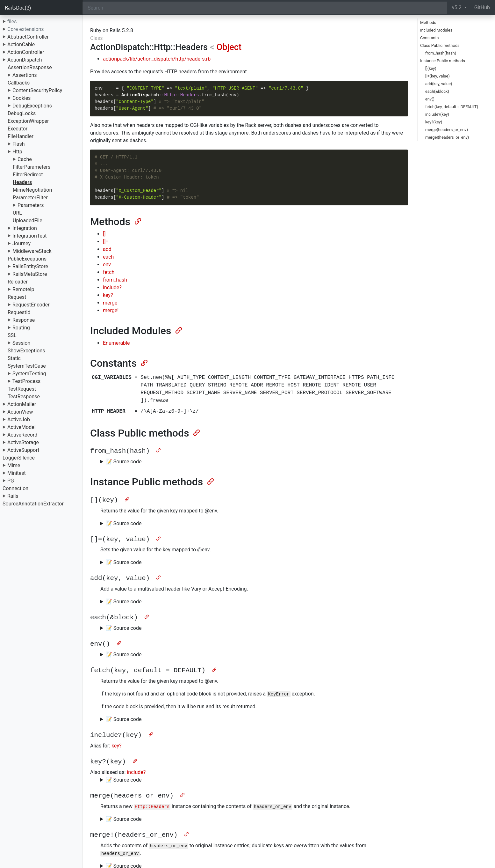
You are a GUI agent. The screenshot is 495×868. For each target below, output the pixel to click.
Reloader (18, 282)
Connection (15, 488)
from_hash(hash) (441, 53)
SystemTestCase (27, 366)
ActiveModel (22, 427)
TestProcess (27, 381)
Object (229, 47)
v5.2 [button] (457, 7)
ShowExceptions (26, 351)
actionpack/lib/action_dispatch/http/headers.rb (157, 59)
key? (108, 295)
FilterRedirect (28, 175)
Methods (428, 22)
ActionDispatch (25, 60)
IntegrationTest (30, 236)
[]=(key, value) (438, 76)
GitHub (482, 7)
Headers (22, 182)
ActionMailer (22, 404)
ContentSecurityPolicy (37, 90)
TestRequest (22, 389)
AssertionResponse (30, 67)
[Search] (265, 8)
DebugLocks (22, 113)
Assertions (25, 75)
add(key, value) (439, 84)
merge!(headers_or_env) (447, 137)
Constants (429, 38)
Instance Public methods (443, 61)
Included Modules (436, 30)
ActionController (26, 52)
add (107, 249)
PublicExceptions (27, 259)
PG (11, 481)
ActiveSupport (23, 450)
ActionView (20, 412)
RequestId (19, 312)
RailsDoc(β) (18, 8)
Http (17, 152)
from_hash (115, 280)
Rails (13, 496)
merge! (111, 310)
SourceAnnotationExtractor (33, 504)
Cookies (22, 98)
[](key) (431, 68)
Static (14, 358)
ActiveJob (19, 419)
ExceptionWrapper (28, 121)
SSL (12, 335)
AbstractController (28, 37)
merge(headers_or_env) (447, 130)
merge (110, 303)
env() (430, 99)
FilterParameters (32, 167)
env (107, 265)
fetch (109, 272)
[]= (106, 242)
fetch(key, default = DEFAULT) (452, 107)
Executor (18, 129)
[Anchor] (137, 221)
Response (24, 320)
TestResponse (24, 397)
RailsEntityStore (30, 266)
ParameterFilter (30, 198)
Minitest (17, 473)
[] (104, 234)
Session (21, 343)
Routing (21, 328)
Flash (19, 144)
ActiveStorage (23, 442)
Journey (22, 243)
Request (17, 297)
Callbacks (19, 83)
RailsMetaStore (30, 274)
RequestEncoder (31, 305)
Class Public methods (440, 45)
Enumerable (116, 343)
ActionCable (21, 44)
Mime (14, 465)
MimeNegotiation (32, 190)
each (108, 257)
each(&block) (437, 91)
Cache (25, 159)
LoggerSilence (19, 458)
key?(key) (434, 122)
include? (112, 287)
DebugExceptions (32, 106)
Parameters (31, 205)
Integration (25, 228)
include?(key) (437, 114)
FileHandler (21, 136)
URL (17, 213)
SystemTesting (29, 374)
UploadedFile (28, 221)
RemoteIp (23, 289)
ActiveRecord (22, 435)
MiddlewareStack (32, 251)
